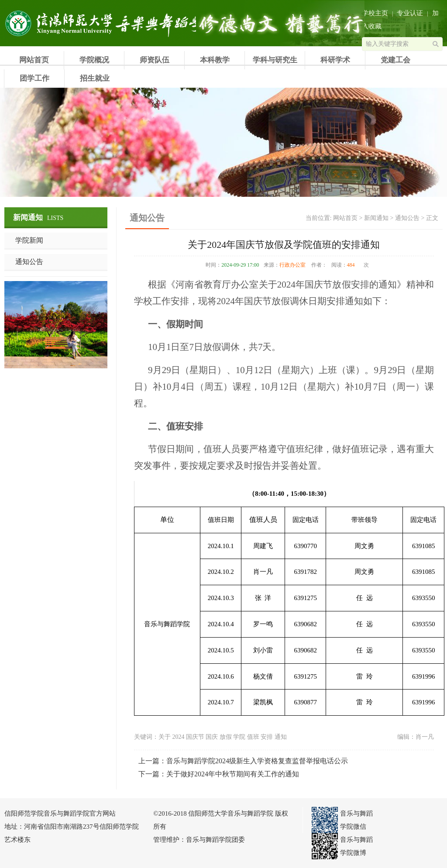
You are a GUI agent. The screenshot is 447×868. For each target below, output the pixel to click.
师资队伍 (155, 60)
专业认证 (410, 13)
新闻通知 (376, 218)
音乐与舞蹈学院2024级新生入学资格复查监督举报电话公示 (257, 761)
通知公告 (29, 262)
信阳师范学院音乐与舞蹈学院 (59, 23)
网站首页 (34, 60)
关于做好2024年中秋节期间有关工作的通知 (233, 774)
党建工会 (395, 60)
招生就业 (95, 78)
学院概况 (94, 60)
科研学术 (335, 60)
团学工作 (34, 78)
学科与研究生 (275, 60)
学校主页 (375, 13)
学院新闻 (29, 240)
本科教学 (215, 60)
